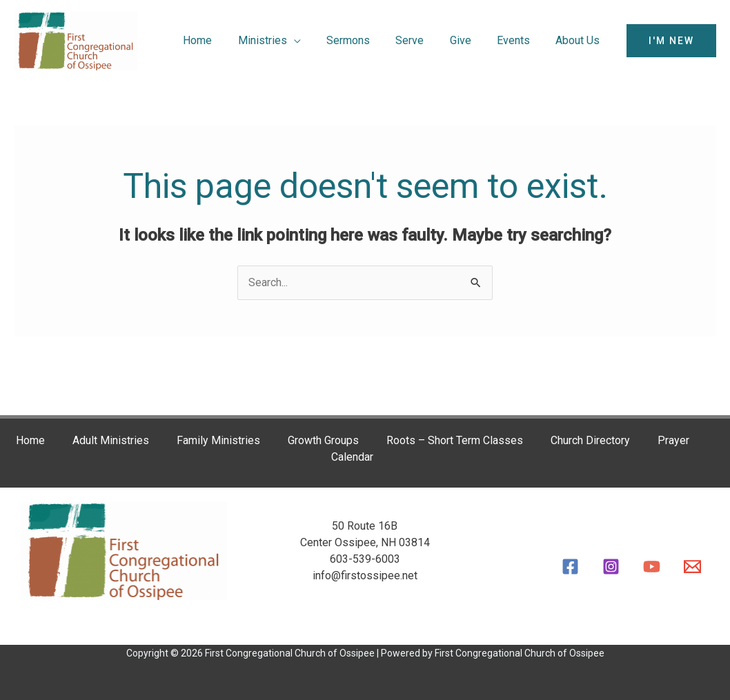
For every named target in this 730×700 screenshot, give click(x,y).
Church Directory (589, 441)
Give (470, 40)
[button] (671, 41)
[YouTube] (652, 567)
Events (519, 40)
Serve (423, 40)
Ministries (283, 40)
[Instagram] (611, 567)
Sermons (365, 40)
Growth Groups (322, 441)
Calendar (352, 458)
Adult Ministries (109, 441)
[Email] (692, 567)
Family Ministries (217, 441)
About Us (580, 40)
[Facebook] (570, 567)
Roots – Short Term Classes (453, 441)
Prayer (672, 441)
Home (221, 40)
